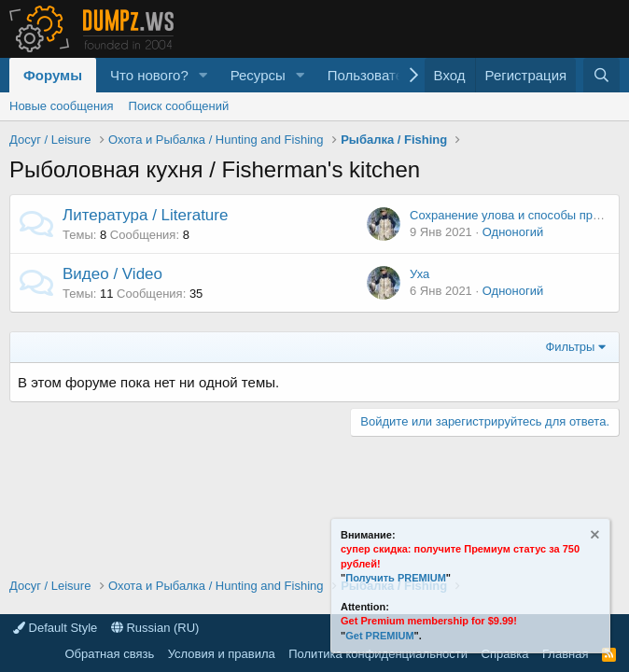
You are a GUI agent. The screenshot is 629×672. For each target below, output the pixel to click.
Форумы (53, 75)
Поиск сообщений (179, 106)
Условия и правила (222, 654)
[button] (203, 75)
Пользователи (373, 75)
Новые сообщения (62, 106)
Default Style (55, 628)
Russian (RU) (155, 628)
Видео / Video (112, 274)
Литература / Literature (145, 215)
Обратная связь (109, 654)
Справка (505, 654)
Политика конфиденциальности (378, 654)
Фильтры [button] (570, 347)
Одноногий (513, 232)
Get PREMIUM (379, 636)
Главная (565, 654)
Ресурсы (258, 75)
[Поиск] (601, 75)
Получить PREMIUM (396, 578)
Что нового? (149, 75)
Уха (419, 274)
